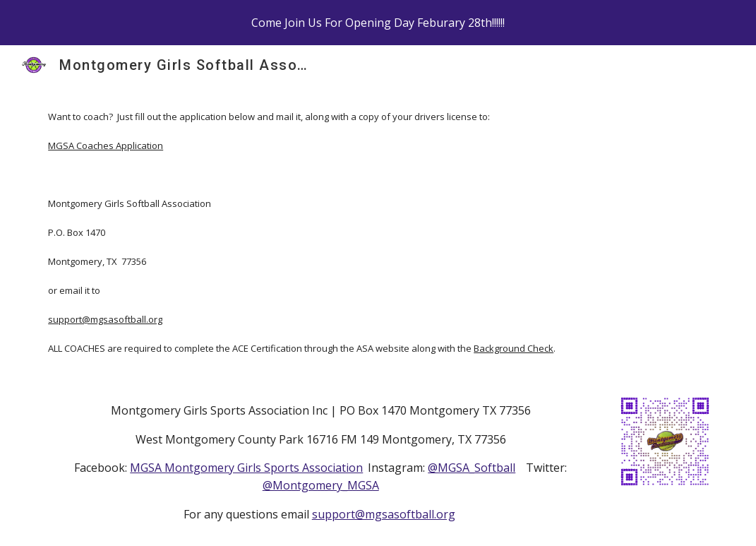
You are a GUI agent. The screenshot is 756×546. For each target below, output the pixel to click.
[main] (378, 232)
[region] (378, 23)
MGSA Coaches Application (106, 146)
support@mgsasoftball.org (105, 319)
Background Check (514, 348)
